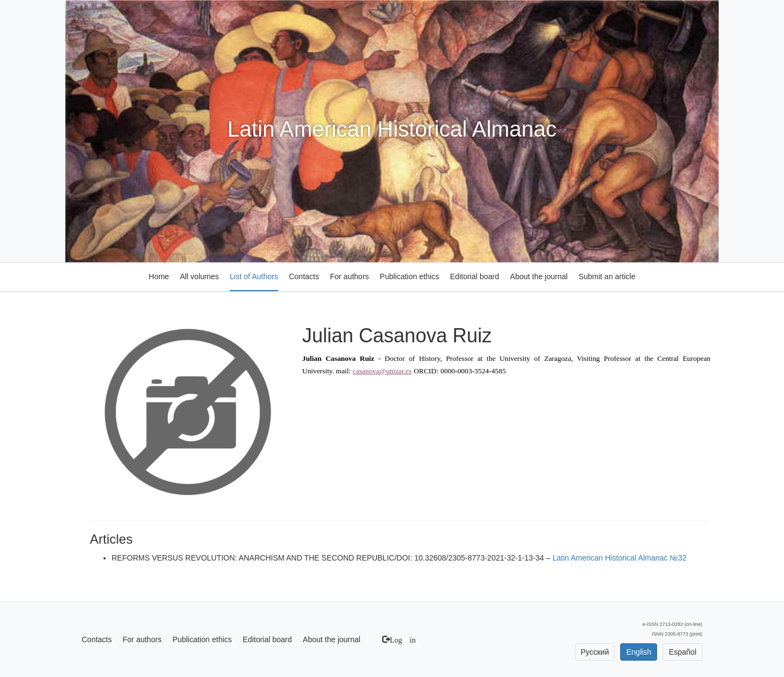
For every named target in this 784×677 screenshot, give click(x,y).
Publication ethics (410, 276)
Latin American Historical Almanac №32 (620, 558)
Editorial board (475, 276)
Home (159, 276)
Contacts (304, 276)
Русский (595, 652)
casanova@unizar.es (382, 371)
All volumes (199, 276)
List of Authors (254, 276)
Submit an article (607, 276)
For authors (350, 276)
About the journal (539, 276)
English (639, 652)
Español (682, 652)
